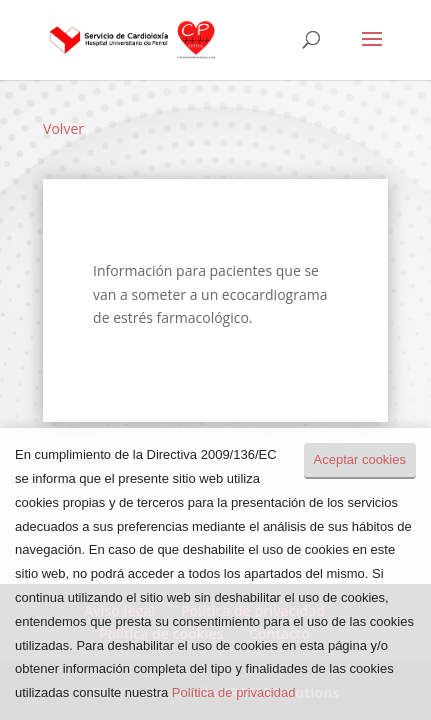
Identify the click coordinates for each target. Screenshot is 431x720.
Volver (63, 128)
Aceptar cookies (360, 459)
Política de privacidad (234, 692)
